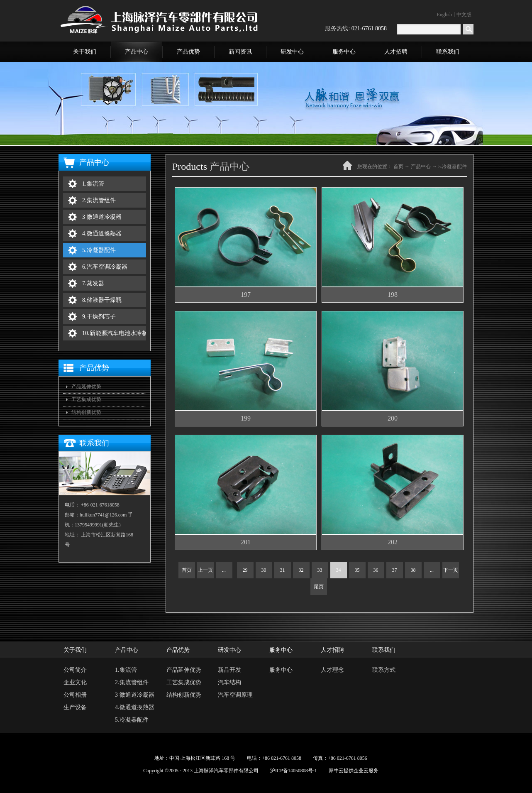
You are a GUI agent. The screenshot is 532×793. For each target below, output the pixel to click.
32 (301, 570)
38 (413, 570)
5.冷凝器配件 (453, 166)
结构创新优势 (86, 412)
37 (395, 570)
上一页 (205, 570)
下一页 (451, 570)
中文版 (464, 15)
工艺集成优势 (86, 399)
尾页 (319, 587)
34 (339, 570)
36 (376, 570)
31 (283, 570)
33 (320, 570)
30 (264, 570)
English (444, 15)
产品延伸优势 (86, 387)
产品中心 (421, 166)
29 (245, 570)
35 (357, 570)
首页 (187, 570)
